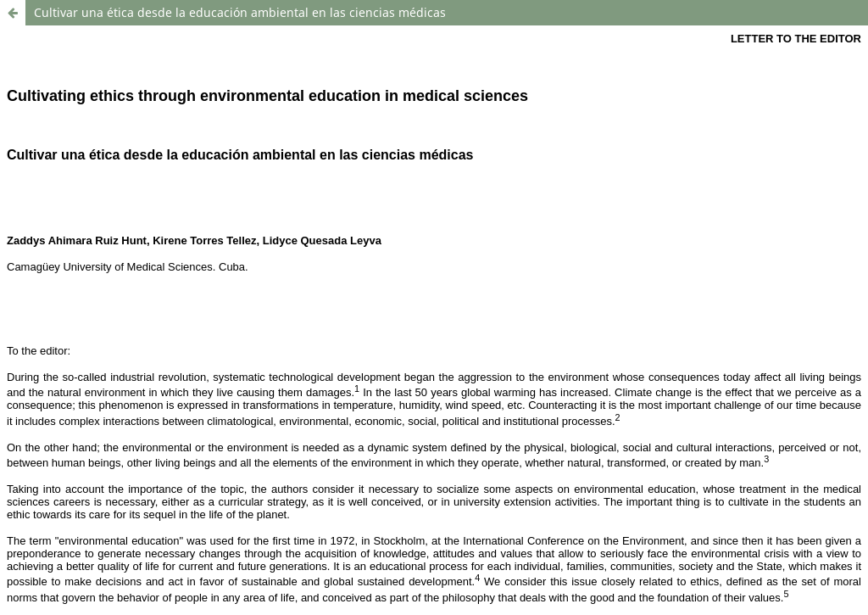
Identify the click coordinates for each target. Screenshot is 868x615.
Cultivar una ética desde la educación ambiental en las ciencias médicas (240, 12)
